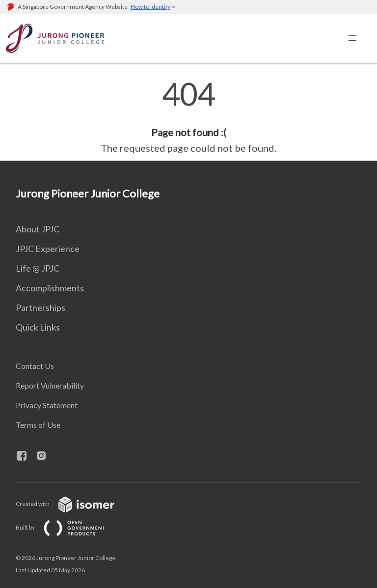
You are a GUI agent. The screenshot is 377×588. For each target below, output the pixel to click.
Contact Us (35, 366)
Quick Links (38, 327)
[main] (188, 117)
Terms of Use (38, 425)
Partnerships (40, 308)
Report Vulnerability (50, 385)
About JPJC (38, 229)
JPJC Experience (48, 249)
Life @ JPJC (38, 268)
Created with (73, 504)
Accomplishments (50, 288)
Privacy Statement (47, 405)
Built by (68, 527)
